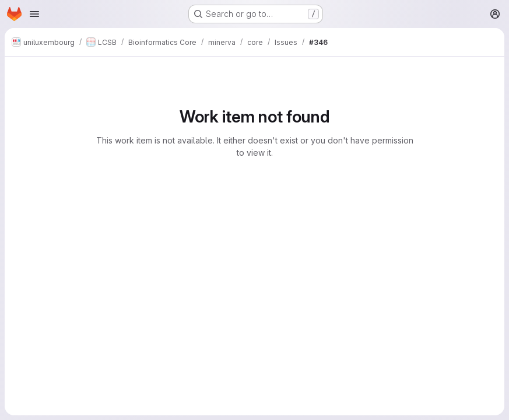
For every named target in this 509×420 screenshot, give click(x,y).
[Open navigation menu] (34, 14)
